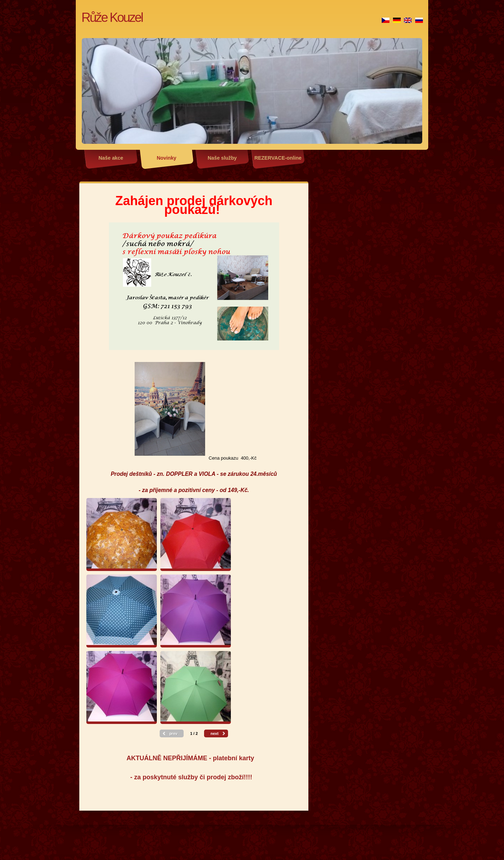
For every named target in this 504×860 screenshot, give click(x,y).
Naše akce (111, 158)
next (214, 733)
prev (173, 733)
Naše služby (222, 158)
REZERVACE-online (278, 158)
